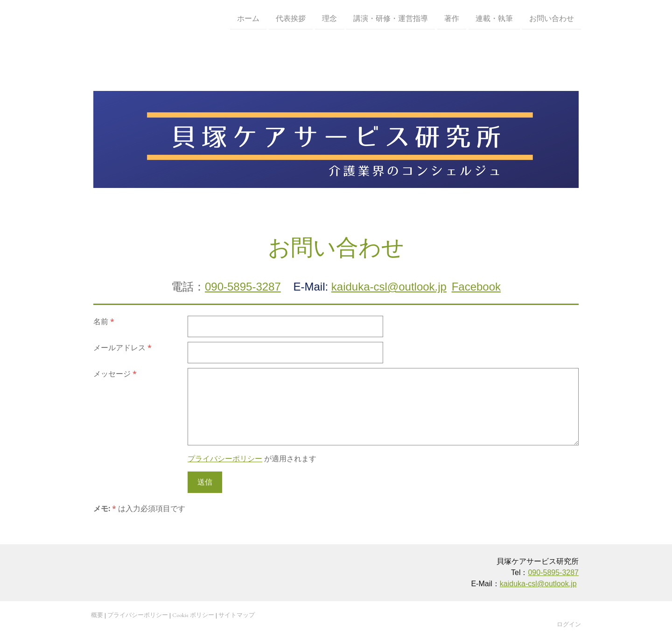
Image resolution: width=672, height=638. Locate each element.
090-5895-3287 (243, 287)
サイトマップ (237, 615)
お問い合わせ (552, 18)
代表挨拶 (291, 18)
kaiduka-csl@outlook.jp (389, 287)
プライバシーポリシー (225, 458)
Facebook (476, 287)
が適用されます (252, 458)
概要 (97, 615)
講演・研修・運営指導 (391, 18)
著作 (452, 18)
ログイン (569, 624)
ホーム (248, 18)
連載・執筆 (494, 18)
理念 (329, 18)
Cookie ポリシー (193, 615)
